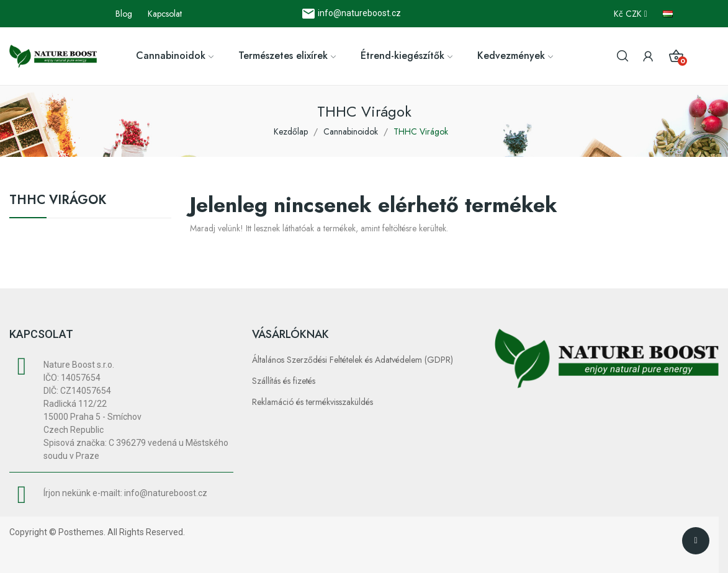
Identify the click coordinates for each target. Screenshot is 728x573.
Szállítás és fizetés (284, 381)
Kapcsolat (165, 14)
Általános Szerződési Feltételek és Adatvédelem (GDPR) (353, 360)
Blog (124, 14)
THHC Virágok (58, 202)
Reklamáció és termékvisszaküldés (312, 402)
